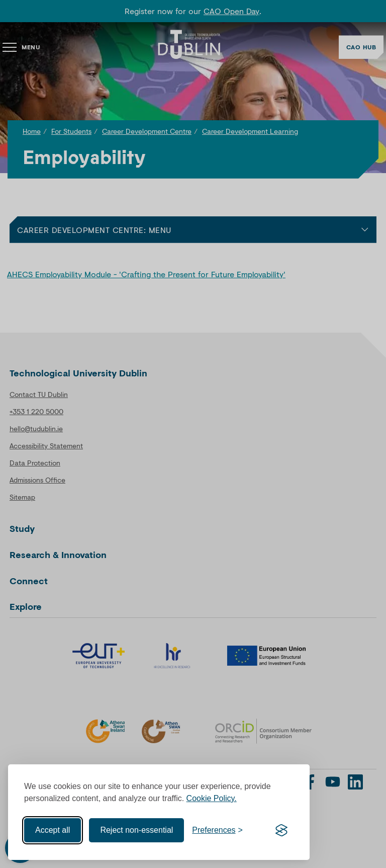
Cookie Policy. (212, 798)
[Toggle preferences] (217, 830)
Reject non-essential (136, 830)
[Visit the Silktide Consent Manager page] (281, 830)
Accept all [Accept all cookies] (53, 830)
